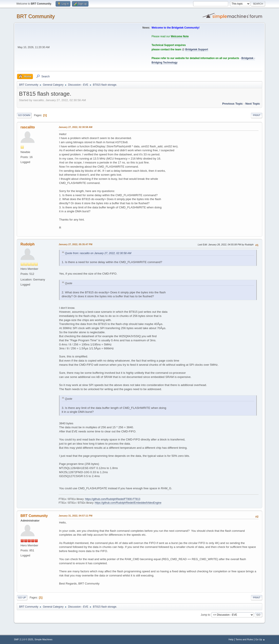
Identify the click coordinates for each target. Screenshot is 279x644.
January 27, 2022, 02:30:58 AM (76, 127)
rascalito (28, 127)
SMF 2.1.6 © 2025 (24, 639)
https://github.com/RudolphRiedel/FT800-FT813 (113, 499)
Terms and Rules (244, 639)
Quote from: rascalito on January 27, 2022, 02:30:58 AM (98, 253)
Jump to (205, 615)
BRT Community (36, 16)
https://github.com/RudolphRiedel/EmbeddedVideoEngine (128, 503)
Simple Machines (43, 639)
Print (257, 115)
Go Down (24, 115)
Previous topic (232, 104)
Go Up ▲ (260, 639)
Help (231, 639)
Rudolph (28, 244)
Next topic (253, 104)
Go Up (22, 598)
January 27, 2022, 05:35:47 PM (76, 244)
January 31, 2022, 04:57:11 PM (76, 516)
